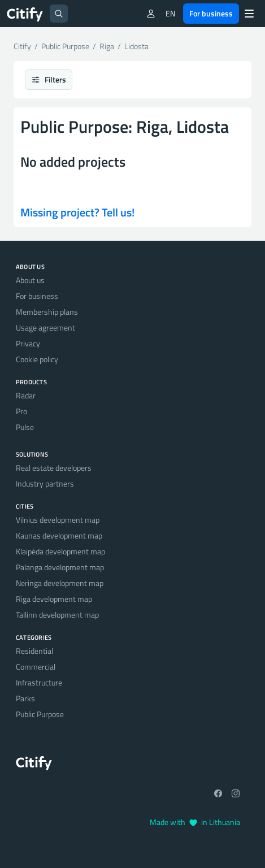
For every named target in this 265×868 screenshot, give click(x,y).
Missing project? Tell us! (77, 212)
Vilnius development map (58, 520)
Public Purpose (40, 714)
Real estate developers (54, 468)
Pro (21, 411)
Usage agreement (45, 327)
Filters (49, 79)
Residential (34, 651)
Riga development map (54, 599)
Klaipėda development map (60, 551)
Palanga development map (60, 567)
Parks (25, 698)
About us (30, 280)
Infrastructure (39, 682)
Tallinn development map (57, 615)
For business (211, 13)
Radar (26, 395)
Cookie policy (37, 359)
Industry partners (45, 483)
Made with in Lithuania (195, 822)
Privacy (28, 343)
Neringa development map (60, 583)
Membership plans (47, 312)
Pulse (25, 427)
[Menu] (249, 14)
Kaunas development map (59, 535)
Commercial (36, 667)
